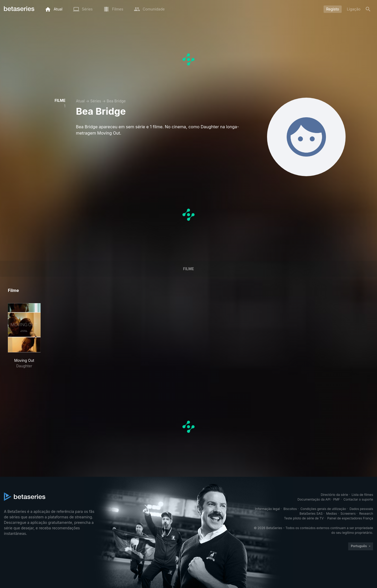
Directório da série (334, 495)
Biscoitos (290, 509)
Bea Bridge (116, 101)
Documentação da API (314, 499)
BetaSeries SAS (311, 514)
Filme (188, 269)
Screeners (348, 514)
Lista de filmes (362, 495)
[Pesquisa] (368, 9)
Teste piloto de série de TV (304, 518)
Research (366, 514)
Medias (332, 514)
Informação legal (267, 509)
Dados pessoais (361, 509)
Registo (333, 9)
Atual (80, 101)
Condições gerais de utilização (323, 509)
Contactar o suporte (358, 499)
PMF (337, 499)
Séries (96, 101)
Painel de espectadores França (350, 518)
